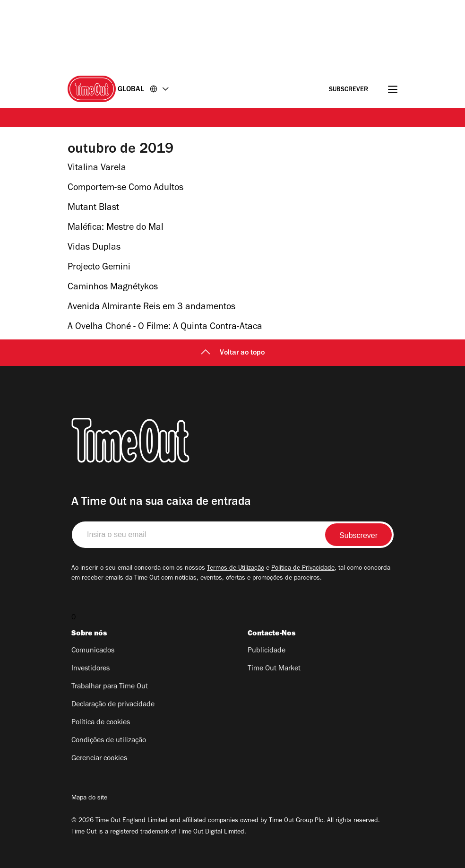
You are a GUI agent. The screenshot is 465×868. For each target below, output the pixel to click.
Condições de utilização (109, 741)
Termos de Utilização (236, 569)
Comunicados (93, 651)
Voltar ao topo (233, 353)
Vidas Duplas (94, 248)
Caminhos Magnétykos (113, 288)
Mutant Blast (93, 208)
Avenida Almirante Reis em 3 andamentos (151, 308)
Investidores (90, 669)
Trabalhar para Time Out (110, 687)
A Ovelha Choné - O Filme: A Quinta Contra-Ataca (165, 328)
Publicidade (267, 651)
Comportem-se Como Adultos (125, 189)
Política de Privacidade (303, 569)
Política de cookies (101, 723)
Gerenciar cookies (99, 759)
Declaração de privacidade (113, 705)
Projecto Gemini (99, 268)
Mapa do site (89, 799)
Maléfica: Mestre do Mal (116, 228)
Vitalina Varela (97, 169)
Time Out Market (274, 669)
